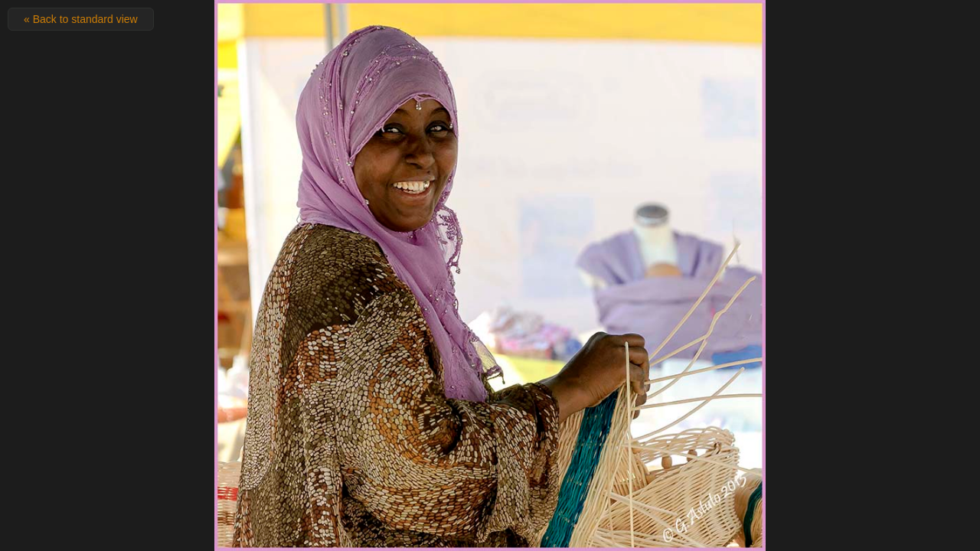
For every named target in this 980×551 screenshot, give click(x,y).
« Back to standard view (81, 19)
